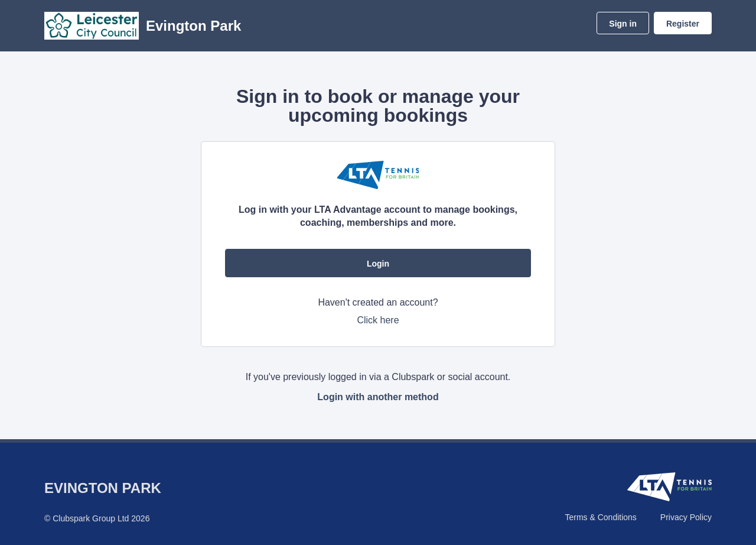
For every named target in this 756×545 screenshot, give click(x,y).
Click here (378, 320)
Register (683, 24)
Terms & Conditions (600, 517)
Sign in (623, 24)
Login (378, 264)
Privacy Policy (686, 517)
